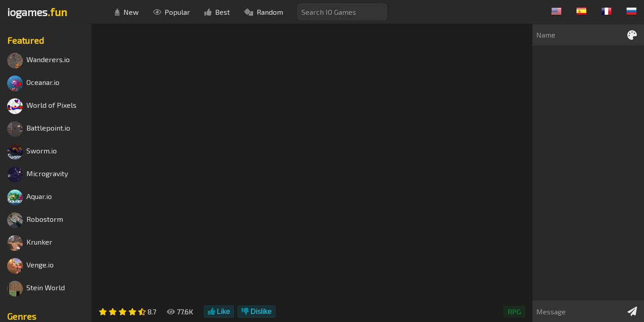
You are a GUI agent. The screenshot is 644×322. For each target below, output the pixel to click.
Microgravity (38, 175)
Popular (172, 12)
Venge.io (30, 266)
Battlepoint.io (39, 129)
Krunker (30, 243)
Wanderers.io (38, 61)
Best (217, 12)
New (127, 12)
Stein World (36, 289)
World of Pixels (42, 106)
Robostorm (35, 220)
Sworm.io (32, 152)
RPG (514, 311)
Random (264, 12)
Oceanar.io (33, 83)
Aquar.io (30, 197)
